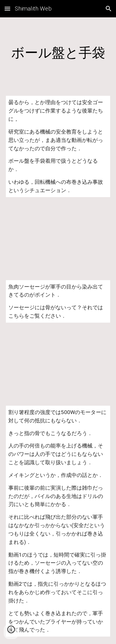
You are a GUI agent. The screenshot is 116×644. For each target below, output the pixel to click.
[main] (58, 53)
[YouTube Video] (58, 239)
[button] (7, 9)
